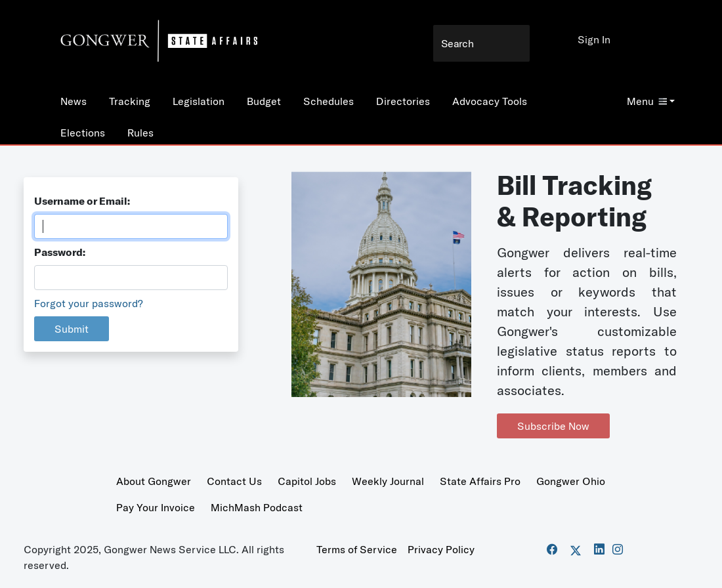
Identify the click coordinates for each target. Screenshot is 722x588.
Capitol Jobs (307, 481)
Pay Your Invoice (156, 507)
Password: (60, 252)
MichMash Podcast (257, 507)
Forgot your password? (89, 303)
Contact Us (234, 481)
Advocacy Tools (490, 101)
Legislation (199, 101)
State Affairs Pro (480, 481)
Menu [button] (647, 101)
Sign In (594, 39)
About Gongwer (154, 481)
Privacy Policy (441, 549)
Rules (140, 133)
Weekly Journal (388, 481)
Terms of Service (357, 549)
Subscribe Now (553, 426)
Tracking (130, 101)
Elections (83, 133)
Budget (264, 101)
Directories (403, 101)
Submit (72, 329)
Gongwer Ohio (571, 481)
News (74, 101)
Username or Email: (82, 201)
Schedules (329, 101)
